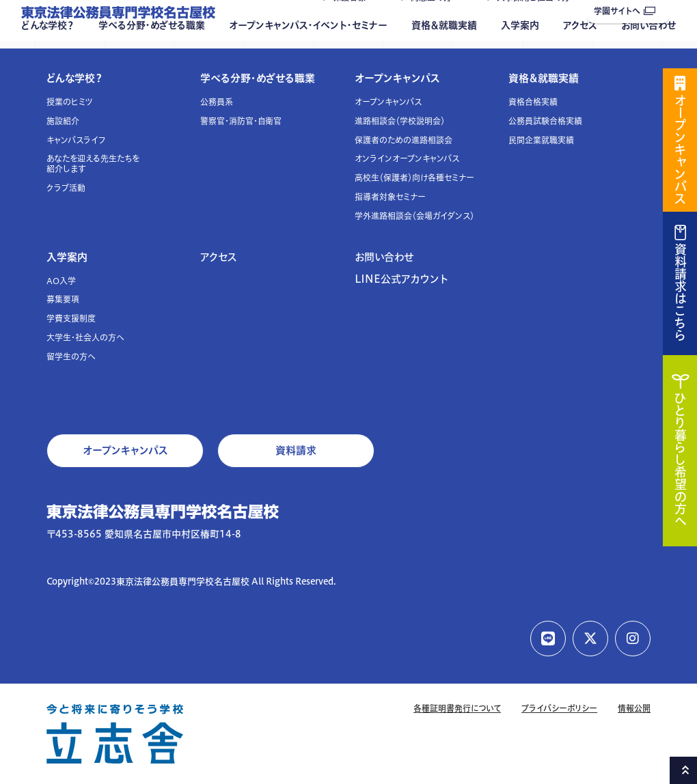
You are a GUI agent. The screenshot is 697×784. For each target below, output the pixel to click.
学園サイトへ (625, 11)
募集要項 (63, 299)
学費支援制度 (71, 319)
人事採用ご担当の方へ (537, 25)
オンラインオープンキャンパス (407, 159)
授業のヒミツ (70, 102)
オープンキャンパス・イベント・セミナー (308, 53)
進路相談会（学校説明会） (400, 121)
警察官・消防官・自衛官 (241, 121)
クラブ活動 (66, 188)
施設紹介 (63, 121)
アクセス (580, 53)
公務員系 (217, 102)
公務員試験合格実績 (545, 121)
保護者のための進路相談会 (404, 140)
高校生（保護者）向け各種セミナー (414, 178)
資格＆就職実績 (444, 53)
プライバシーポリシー (559, 709)
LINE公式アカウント (401, 279)
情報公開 (634, 709)
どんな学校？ (48, 53)
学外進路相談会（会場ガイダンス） (414, 216)
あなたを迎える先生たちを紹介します (93, 164)
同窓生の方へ (435, 25)
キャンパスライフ (76, 140)
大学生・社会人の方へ (85, 338)
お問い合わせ (648, 53)
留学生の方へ (71, 357)
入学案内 (520, 53)
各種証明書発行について (457, 709)
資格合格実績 (533, 102)
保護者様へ (353, 25)
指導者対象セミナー (390, 197)
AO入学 (61, 281)
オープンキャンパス (397, 78)
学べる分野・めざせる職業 (152, 53)
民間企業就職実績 (541, 140)
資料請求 (296, 450)
